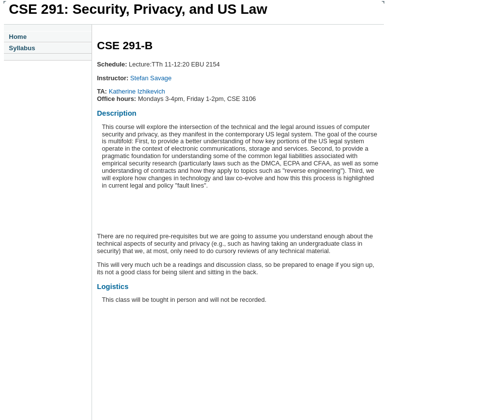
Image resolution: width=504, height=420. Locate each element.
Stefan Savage (151, 78)
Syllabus (22, 48)
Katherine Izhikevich (137, 91)
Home (18, 37)
